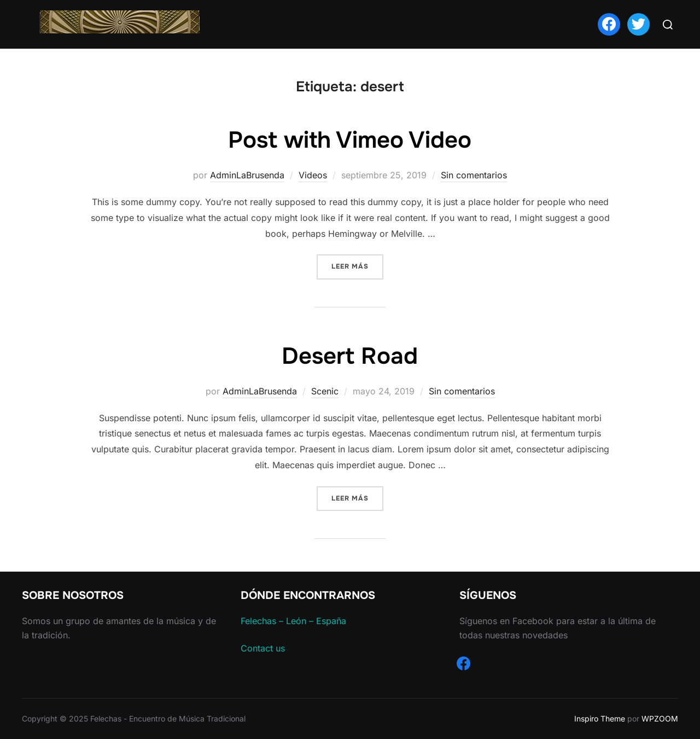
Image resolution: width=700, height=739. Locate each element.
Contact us (263, 648)
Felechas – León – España (293, 621)
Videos (313, 175)
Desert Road (350, 356)
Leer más (357, 266)
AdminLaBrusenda (247, 175)
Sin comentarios (474, 175)
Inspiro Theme (600, 718)
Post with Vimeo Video (350, 140)
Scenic (325, 391)
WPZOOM (660, 718)
